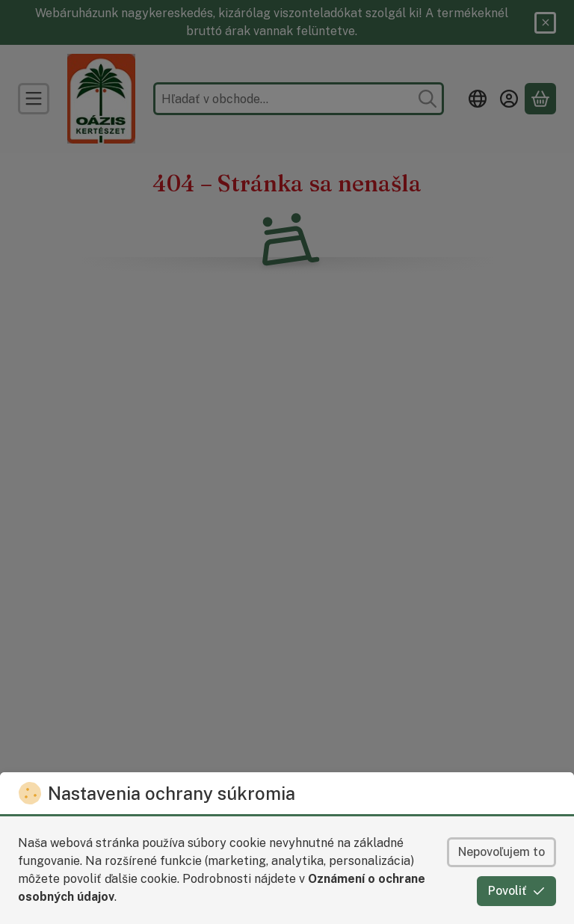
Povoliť (516, 891)
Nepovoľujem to (502, 852)
